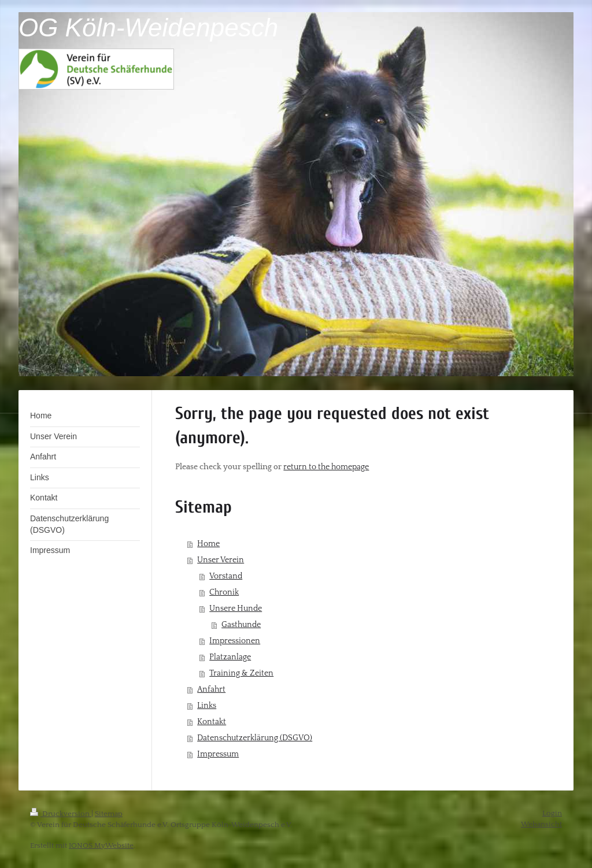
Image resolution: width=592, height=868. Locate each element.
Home (208, 544)
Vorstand (226, 576)
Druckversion (61, 814)
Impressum (218, 754)
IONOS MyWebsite (101, 845)
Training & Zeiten (241, 673)
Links (207, 706)
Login (552, 813)
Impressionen (235, 641)
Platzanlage (230, 657)
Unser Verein (221, 560)
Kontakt (212, 722)
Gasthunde (241, 625)
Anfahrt (211, 689)
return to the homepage (326, 467)
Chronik (224, 592)
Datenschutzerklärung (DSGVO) (255, 738)
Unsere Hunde (236, 609)
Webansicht (541, 824)
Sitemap (109, 814)
